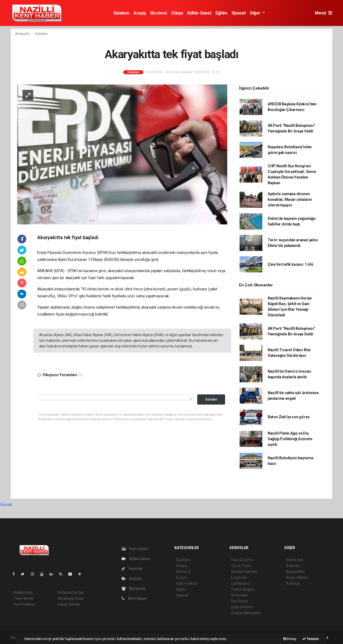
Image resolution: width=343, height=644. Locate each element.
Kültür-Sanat (199, 13)
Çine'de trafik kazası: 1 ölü (290, 264)
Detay (290, 639)
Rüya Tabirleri (297, 578)
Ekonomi (159, 13)
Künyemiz (134, 589)
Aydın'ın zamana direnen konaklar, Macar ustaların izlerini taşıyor (290, 199)
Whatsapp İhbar (71, 598)
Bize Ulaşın (134, 598)
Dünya (177, 13)
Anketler (293, 566)
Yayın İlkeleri (24, 598)
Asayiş (140, 13)
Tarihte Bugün (243, 589)
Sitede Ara (295, 560)
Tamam (311, 639)
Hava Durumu (242, 560)
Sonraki (6, 505)
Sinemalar (239, 595)
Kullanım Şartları (71, 593)
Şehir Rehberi (242, 607)
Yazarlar (132, 569)
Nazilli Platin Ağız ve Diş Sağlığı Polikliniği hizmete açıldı (290, 439)
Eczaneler (239, 578)
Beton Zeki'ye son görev (289, 417)
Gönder (211, 399)
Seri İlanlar (240, 601)
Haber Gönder (69, 604)
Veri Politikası (24, 604)
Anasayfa (23, 34)
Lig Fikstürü (240, 583)
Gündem (121, 13)
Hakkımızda (23, 593)
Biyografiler (295, 572)
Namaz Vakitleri (244, 572)
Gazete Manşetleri (246, 613)
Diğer (256, 13)
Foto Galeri (135, 549)
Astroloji (293, 583)
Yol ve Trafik (241, 566)
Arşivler (132, 579)
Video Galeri (136, 559)
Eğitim (221, 13)
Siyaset (239, 13)
